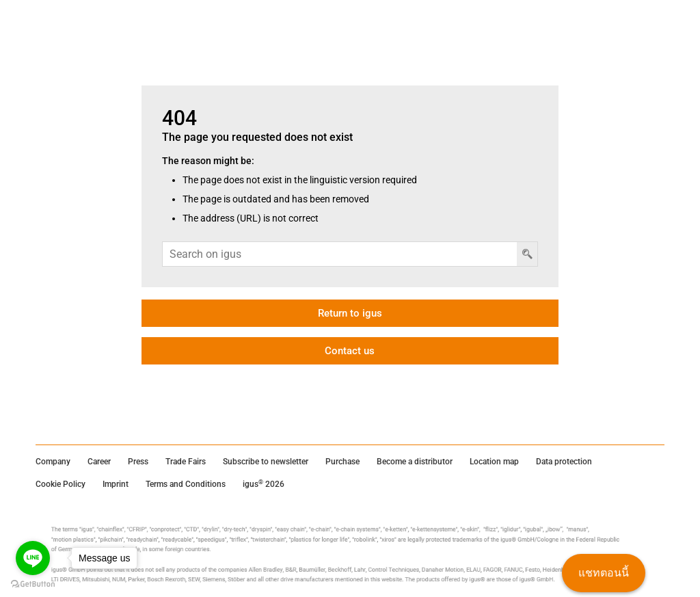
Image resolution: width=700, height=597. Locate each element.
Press (138, 462)
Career (99, 462)
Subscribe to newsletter (266, 462)
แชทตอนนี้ (604, 573)
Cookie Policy (60, 484)
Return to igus (350, 313)
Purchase (342, 462)
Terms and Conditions (186, 484)
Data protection (564, 462)
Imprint (116, 484)
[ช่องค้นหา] (340, 254)
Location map (494, 462)
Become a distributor (415, 462)
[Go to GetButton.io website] (33, 584)
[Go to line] (33, 558)
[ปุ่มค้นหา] (527, 254)
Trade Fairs (186, 462)
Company (53, 462)
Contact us (350, 351)
